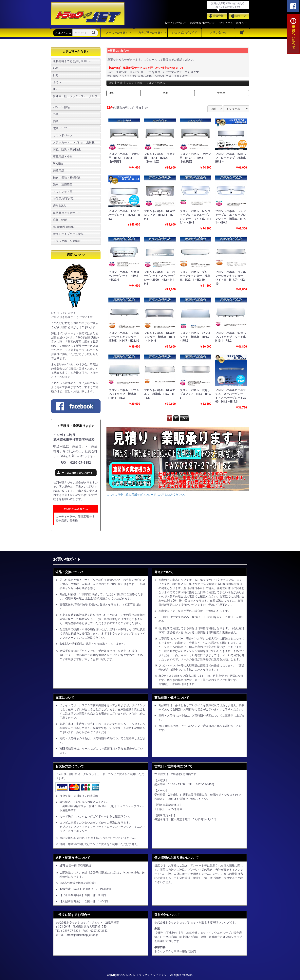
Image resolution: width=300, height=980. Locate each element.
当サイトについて (175, 23)
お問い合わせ (218, 32)
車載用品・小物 (63, 156)
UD (55, 89)
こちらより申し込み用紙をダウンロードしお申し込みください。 (147, 495)
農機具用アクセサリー (67, 213)
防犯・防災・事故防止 (67, 149)
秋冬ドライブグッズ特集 (68, 234)
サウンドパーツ (63, 135)
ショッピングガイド (184, 32)
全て (112, 83)
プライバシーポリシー (233, 23)
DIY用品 (58, 163)
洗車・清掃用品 (63, 185)
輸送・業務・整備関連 (67, 178)
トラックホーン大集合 (67, 241)
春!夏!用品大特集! (64, 227)
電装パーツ (60, 128)
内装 (56, 121)
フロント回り (137, 83)
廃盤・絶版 (60, 220)
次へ (184, 418)
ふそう (57, 82)
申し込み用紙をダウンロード (77, 473)
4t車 (165, 93)
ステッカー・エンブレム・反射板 (74, 142)
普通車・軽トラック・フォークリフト (75, 98)
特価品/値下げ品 (63, 199)
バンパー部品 (61, 107)
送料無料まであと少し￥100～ (72, 61)
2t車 (111, 93)
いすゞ (57, 68)
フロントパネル (161, 83)
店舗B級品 (59, 206)
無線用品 (59, 171)
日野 (56, 75)
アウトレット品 (63, 192)
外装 (56, 114)
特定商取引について (203, 23)
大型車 (221, 93)
